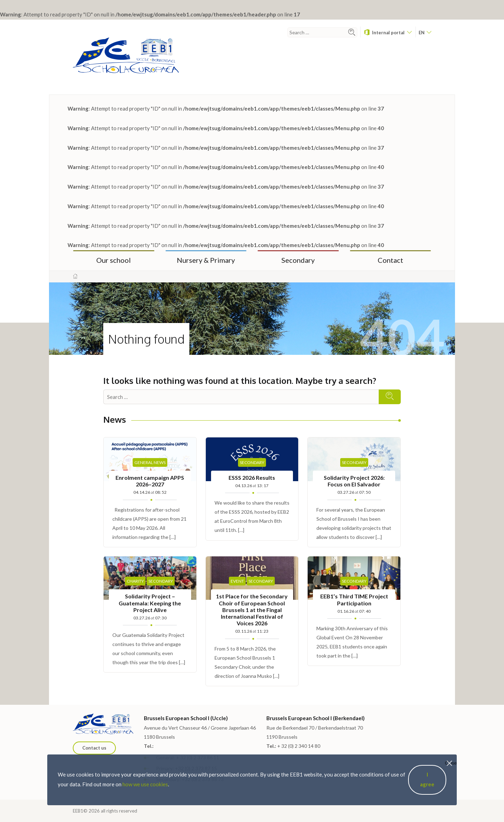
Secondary (298, 260)
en (425, 33)
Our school (114, 260)
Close (451, 763)
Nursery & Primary (206, 260)
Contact (390, 260)
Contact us (94, 748)
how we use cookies (145, 784)
